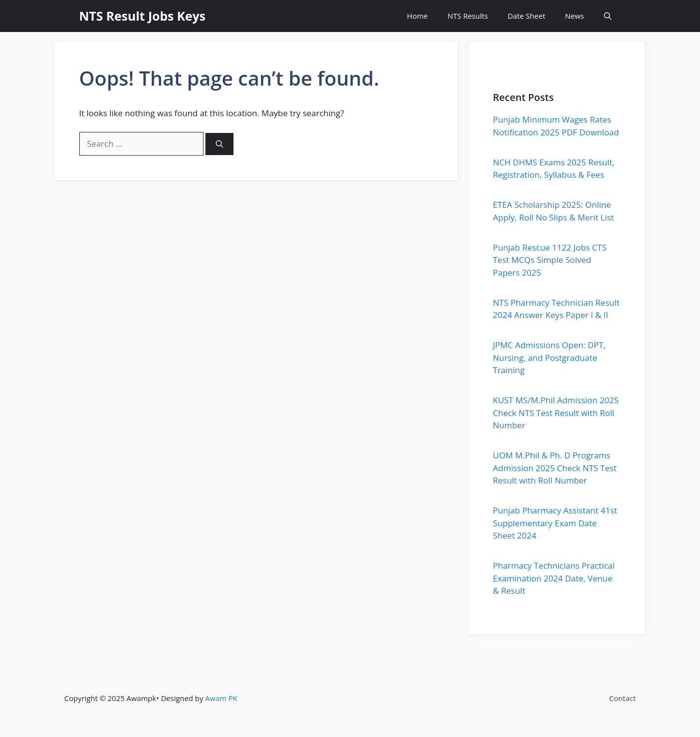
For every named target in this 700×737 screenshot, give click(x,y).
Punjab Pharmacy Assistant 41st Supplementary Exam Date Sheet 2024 (555, 523)
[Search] (219, 144)
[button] (608, 16)
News (575, 16)
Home (417, 16)
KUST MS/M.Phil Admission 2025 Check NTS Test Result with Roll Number (556, 413)
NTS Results (467, 16)
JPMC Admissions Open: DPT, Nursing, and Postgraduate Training (550, 357)
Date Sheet (526, 16)
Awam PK (221, 698)
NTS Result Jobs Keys (143, 16)
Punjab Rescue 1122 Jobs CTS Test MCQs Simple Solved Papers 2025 (550, 260)
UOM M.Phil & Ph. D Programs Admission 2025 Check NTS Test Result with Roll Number (555, 468)
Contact (623, 698)
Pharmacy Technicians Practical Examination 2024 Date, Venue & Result (554, 578)
